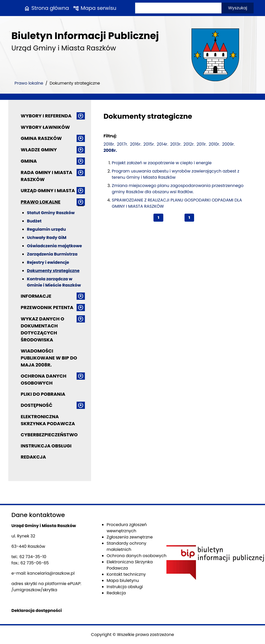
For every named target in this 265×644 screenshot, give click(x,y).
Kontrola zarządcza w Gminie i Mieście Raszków (54, 282)
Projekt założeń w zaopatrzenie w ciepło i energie (162, 163)
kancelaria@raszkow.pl (51, 573)
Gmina (29, 161)
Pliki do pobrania (43, 394)
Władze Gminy (39, 150)
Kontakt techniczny (126, 574)
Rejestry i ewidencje (48, 262)
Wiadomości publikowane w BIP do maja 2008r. (49, 358)
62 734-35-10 (33, 557)
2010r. (214, 144)
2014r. (163, 144)
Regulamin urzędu (46, 229)
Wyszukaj (238, 8)
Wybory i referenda (46, 116)
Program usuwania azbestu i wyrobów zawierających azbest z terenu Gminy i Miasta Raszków (176, 174)
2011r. (202, 144)
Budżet (34, 221)
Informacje (36, 296)
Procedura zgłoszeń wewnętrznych (127, 528)
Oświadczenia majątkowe (54, 246)
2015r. (149, 144)
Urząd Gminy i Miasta (48, 190)
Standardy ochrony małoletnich (127, 546)
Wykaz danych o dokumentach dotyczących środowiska (42, 329)
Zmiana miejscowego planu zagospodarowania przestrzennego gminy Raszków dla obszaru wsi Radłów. (178, 189)
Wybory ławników (45, 127)
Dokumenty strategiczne (53, 271)
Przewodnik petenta (47, 307)
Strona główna (46, 8)
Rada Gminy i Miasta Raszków (46, 176)
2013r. (176, 144)
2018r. (109, 144)
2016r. (136, 144)
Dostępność (36, 405)
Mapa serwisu (95, 8)
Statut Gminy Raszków (51, 213)
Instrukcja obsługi (46, 446)
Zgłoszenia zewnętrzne (130, 537)
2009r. (228, 144)
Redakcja (33, 457)
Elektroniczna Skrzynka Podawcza (48, 420)
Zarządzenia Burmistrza (52, 254)
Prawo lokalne (29, 83)
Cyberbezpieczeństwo (49, 435)
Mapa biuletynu (123, 581)
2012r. (189, 144)
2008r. (110, 150)
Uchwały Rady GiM (47, 238)
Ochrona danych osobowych (43, 379)
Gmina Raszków (41, 138)
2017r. (122, 144)
